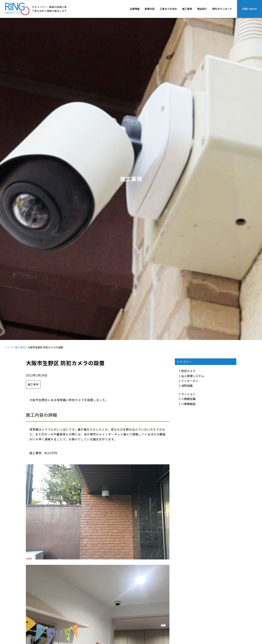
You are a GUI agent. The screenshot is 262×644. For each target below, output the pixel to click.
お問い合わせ (250, 9)
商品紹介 (202, 9)
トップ (9, 347)
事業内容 (150, 9)
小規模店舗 (187, 399)
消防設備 (185, 386)
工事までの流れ (168, 9)
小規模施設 (187, 404)
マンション (187, 394)
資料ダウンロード (222, 9)
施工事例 (187, 9)
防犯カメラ (187, 371)
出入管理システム (191, 376)
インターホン (188, 381)
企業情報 (135, 9)
